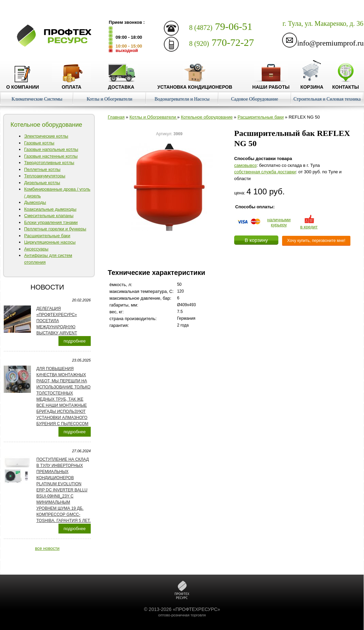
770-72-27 (222, 42)
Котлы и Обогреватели (109, 99)
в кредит (309, 224)
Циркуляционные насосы (50, 242)
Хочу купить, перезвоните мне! (316, 241)
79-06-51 (221, 26)
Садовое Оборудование (255, 99)
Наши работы (271, 84)
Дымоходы (35, 202)
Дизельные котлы (42, 183)
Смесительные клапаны (49, 216)
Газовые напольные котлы (51, 149)
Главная (116, 117)
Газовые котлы (39, 143)
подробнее (75, 341)
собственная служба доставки (265, 172)
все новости (47, 548)
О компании (22, 84)
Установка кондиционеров (195, 84)
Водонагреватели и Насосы (182, 99)
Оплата (71, 84)
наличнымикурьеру (279, 222)
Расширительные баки (47, 236)
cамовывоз (245, 165)
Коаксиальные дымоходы (50, 209)
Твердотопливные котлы (49, 163)
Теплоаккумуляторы (45, 176)
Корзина (312, 84)
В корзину (256, 240)
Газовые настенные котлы (51, 156)
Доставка (121, 84)
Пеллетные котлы (42, 169)
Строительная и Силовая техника (327, 99)
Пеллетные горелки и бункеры (55, 229)
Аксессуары (36, 249)
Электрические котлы (46, 136)
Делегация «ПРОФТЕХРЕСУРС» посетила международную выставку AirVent (57, 321)
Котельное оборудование (207, 117)
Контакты (345, 84)
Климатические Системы (37, 99)
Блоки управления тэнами (51, 222)
